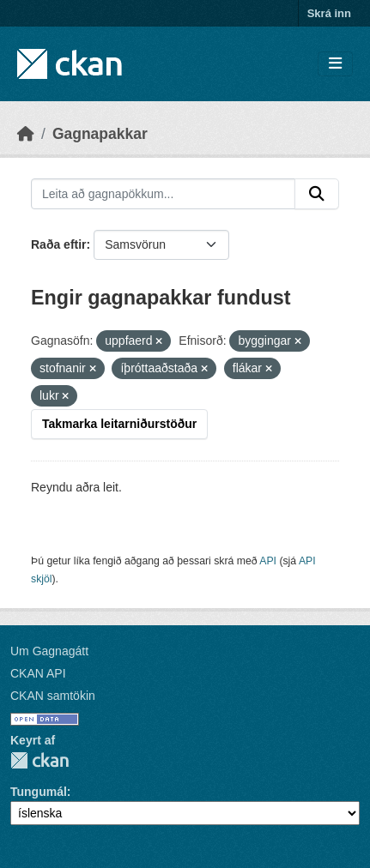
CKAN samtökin (53, 696)
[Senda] (317, 194)
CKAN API (38, 673)
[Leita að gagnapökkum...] (163, 194)
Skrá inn (329, 13)
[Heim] (26, 134)
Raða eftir (59, 244)
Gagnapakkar (100, 134)
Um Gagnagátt (49, 651)
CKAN (39, 760)
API (268, 561)
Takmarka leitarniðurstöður (119, 424)
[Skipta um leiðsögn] (335, 64)
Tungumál (39, 792)
